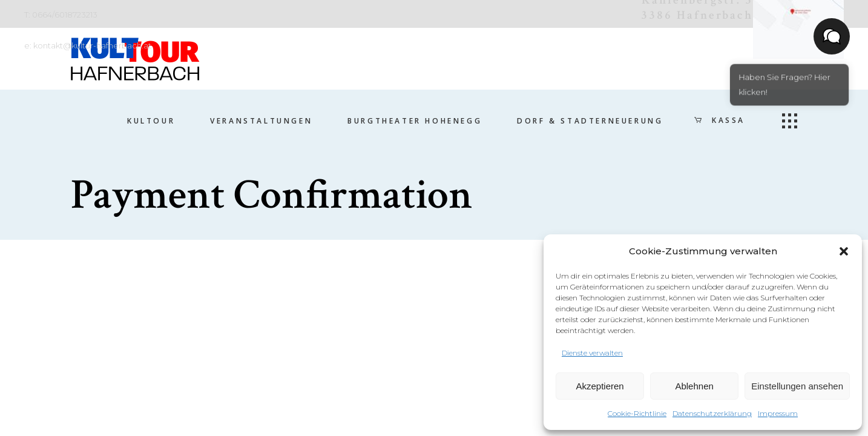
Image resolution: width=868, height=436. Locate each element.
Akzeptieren (600, 386)
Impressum (778, 413)
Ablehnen (694, 386)
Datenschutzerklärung (712, 413)
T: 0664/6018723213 (61, 15)
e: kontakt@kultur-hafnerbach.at (88, 45)
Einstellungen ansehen (797, 386)
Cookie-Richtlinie (637, 413)
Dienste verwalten (592, 353)
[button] (844, 251)
